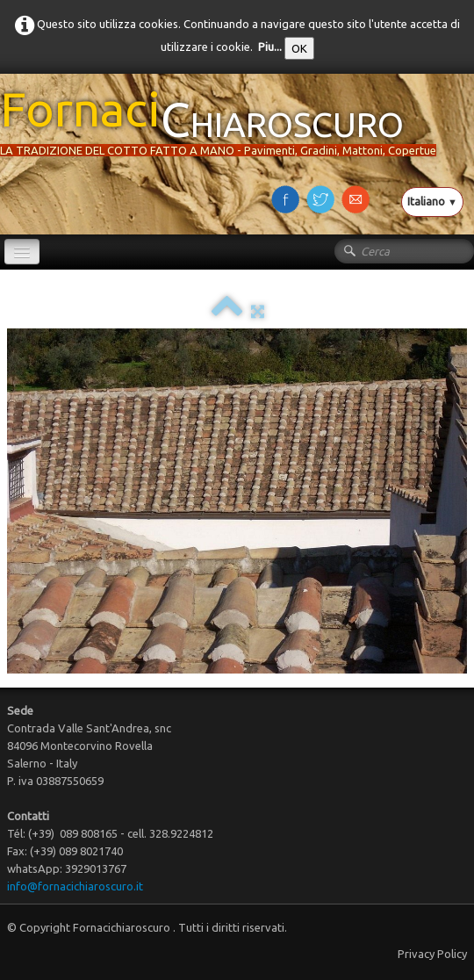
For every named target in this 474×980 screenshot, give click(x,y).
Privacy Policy (432, 954)
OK (299, 48)
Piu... (270, 47)
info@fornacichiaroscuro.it (75, 886)
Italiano (432, 201)
